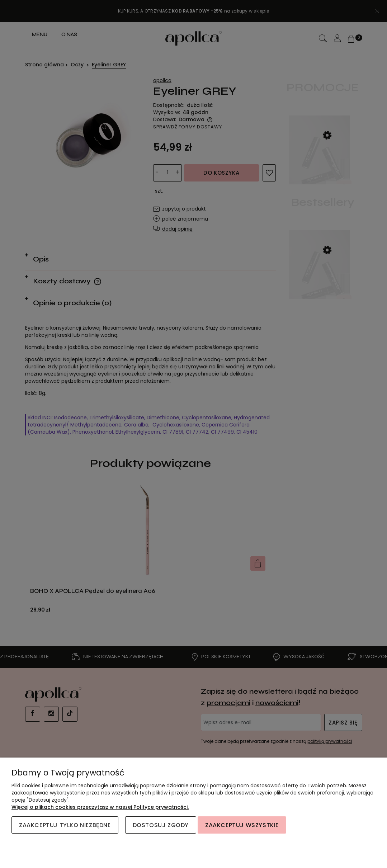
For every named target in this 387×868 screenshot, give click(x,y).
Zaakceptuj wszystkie (242, 825)
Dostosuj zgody (161, 825)
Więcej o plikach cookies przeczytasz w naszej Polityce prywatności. (100, 807)
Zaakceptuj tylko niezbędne (65, 825)
